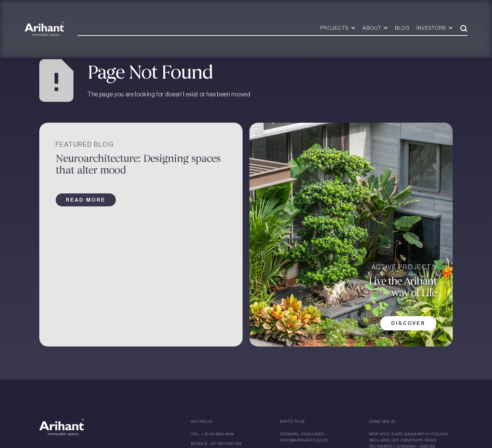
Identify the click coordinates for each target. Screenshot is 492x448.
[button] (338, 28)
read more (86, 200)
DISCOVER (408, 323)
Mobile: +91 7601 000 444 (216, 444)
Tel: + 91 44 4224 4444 (213, 434)
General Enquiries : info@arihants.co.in (304, 437)
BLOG (402, 28)
